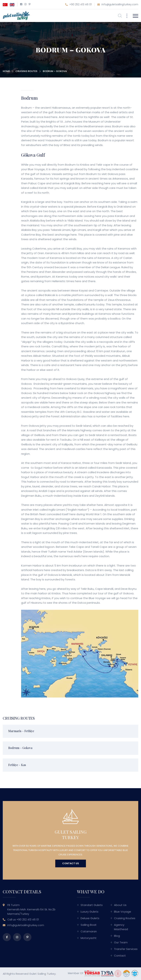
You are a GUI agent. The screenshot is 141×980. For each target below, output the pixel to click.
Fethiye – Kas (17, 765)
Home (6, 71)
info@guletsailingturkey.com (118, 5)
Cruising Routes (26, 71)
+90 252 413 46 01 (78, 5)
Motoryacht (89, 938)
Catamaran (89, 931)
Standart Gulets (92, 905)
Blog (117, 936)
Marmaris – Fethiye (21, 731)
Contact (120, 956)
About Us (120, 905)
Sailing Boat (89, 925)
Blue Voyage (123, 912)
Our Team (121, 942)
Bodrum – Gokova (20, 748)
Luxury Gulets (90, 912)
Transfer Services (126, 949)
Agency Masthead (121, 927)
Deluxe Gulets (90, 918)
